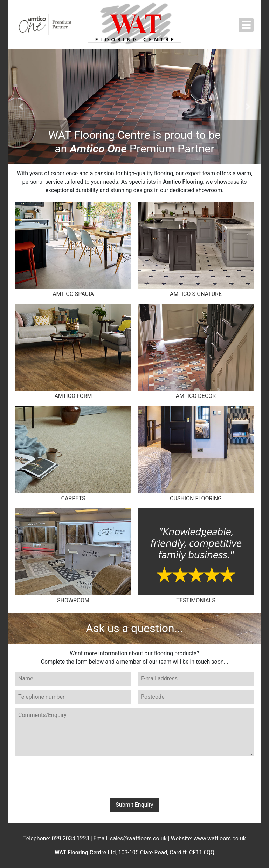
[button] (21, 106)
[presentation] (134, 776)
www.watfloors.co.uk (220, 838)
